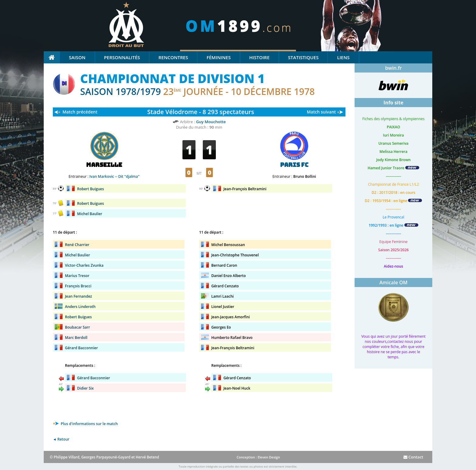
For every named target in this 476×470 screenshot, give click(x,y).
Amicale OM (394, 282)
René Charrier (77, 245)
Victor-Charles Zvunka (84, 265)
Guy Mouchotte (211, 122)
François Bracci (78, 286)
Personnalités (122, 57)
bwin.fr (394, 68)
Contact (413, 457)
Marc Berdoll (76, 338)
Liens (343, 57)
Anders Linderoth (80, 307)
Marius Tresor (77, 276)
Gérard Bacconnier (81, 348)
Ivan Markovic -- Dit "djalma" (115, 176)
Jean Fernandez (78, 296)
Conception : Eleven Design (258, 457)
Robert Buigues (90, 189)
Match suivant (321, 112)
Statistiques (303, 57)
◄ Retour (61, 439)
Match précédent (80, 112)
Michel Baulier (90, 214)
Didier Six (85, 388)
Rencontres (173, 57)
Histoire (259, 57)
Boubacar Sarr (77, 327)
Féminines (218, 57)
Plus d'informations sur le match (85, 424)
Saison (77, 57)
